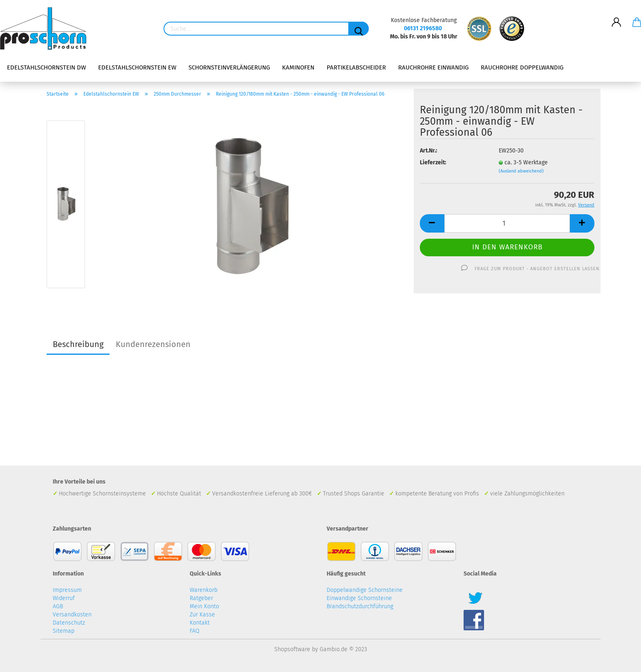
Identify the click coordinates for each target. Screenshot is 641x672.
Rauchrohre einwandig (433, 67)
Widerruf (64, 598)
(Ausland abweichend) (521, 171)
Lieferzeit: (433, 162)
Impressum (67, 590)
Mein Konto (204, 606)
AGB (58, 606)
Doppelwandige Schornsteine (365, 590)
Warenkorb (204, 590)
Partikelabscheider (356, 67)
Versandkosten (72, 615)
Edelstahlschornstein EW (137, 67)
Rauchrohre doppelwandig (522, 67)
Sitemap (64, 631)
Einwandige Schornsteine (359, 598)
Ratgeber (201, 598)
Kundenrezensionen (153, 344)
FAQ (195, 631)
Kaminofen (298, 67)
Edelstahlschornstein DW (46, 67)
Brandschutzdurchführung (360, 606)
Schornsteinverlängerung (229, 67)
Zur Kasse (202, 615)
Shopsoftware (292, 649)
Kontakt (200, 623)
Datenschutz (69, 623)
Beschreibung (78, 344)
